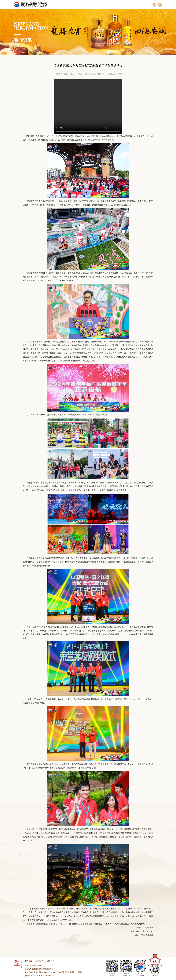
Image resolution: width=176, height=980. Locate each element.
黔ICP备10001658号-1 (45, 969)
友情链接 (40, 961)
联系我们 (51, 961)
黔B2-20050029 (51, 972)
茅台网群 (28, 961)
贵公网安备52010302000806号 (39, 975)
